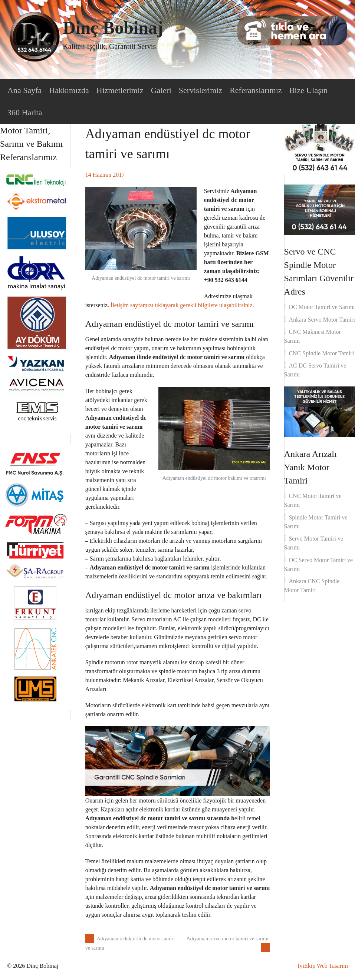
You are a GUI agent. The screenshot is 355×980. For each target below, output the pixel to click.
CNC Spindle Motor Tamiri (321, 353)
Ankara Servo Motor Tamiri (322, 320)
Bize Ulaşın (308, 90)
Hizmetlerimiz (120, 90)
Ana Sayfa (24, 90)
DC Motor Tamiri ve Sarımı (322, 307)
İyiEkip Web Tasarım (323, 966)
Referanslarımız (256, 90)
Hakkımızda (69, 90)
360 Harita (25, 112)
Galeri (161, 90)
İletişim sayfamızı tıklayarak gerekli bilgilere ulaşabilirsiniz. (182, 305)
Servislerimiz (200, 90)
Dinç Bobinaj (113, 28)
